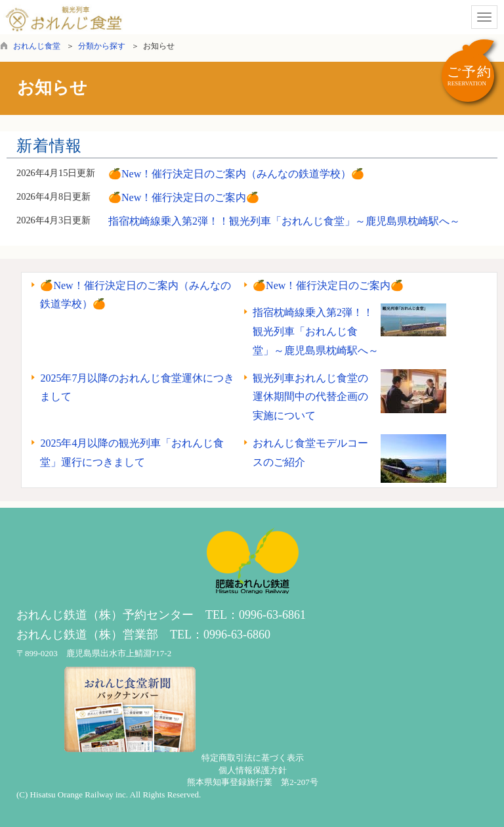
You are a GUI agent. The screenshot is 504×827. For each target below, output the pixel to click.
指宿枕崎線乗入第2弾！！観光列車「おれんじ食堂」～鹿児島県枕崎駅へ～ (284, 221)
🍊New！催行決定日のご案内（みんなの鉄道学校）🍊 (236, 174)
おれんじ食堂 (37, 46)
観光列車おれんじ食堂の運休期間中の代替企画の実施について (310, 397)
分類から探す (102, 46)
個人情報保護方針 (253, 770)
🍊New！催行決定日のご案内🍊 (184, 197)
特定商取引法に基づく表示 (253, 758)
